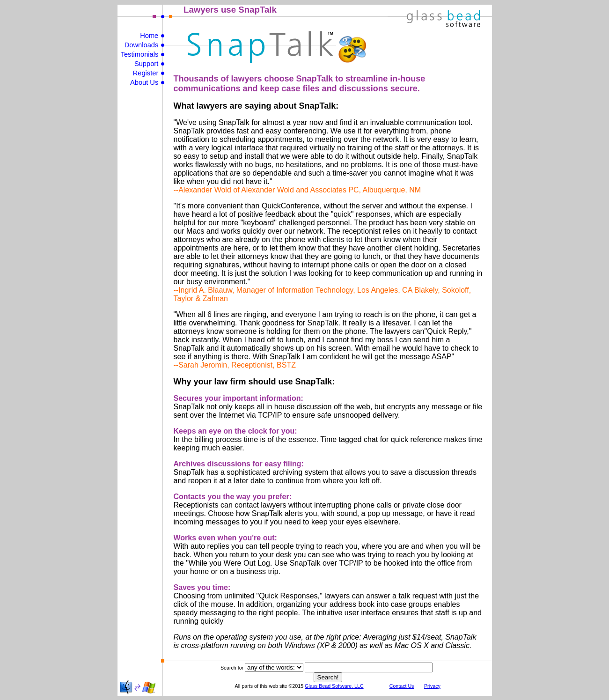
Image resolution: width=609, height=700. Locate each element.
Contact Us (402, 686)
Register (146, 73)
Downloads (142, 45)
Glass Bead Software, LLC (334, 686)
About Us (144, 82)
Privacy (432, 686)
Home (149, 36)
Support (146, 64)
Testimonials (140, 54)
